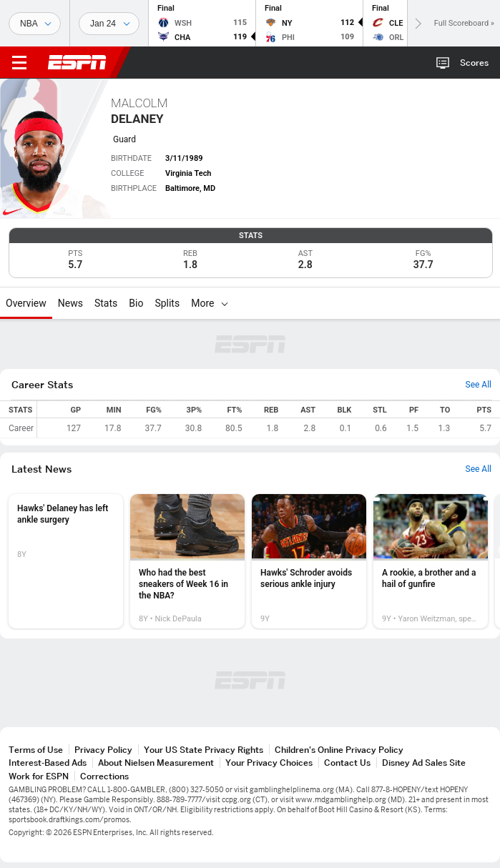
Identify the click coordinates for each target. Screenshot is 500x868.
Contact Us (347, 763)
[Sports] (35, 24)
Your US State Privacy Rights (204, 750)
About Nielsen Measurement (156, 763)
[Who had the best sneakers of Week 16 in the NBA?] (187, 561)
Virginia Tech (188, 173)
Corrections (104, 776)
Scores (474, 63)
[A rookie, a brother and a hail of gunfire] (431, 561)
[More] (225, 303)
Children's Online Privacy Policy (339, 750)
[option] (66, 561)
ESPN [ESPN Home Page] (77, 62)
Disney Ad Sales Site (424, 763)
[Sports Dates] (109, 24)
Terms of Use (36, 750)
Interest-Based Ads (48, 763)
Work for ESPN (39, 776)
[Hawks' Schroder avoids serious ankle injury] (309, 561)
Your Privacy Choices (269, 763)
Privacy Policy (103, 750)
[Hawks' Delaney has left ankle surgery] (66, 561)
